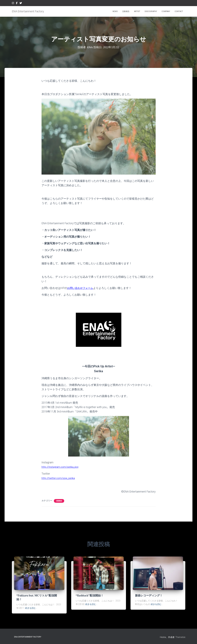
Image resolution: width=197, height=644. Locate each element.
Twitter (21, 3)
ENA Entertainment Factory (28, 637)
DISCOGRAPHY (151, 11)
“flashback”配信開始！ (90, 596)
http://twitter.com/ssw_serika (59, 478)
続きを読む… (31, 608)
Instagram (13, 3)
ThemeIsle (180, 637)
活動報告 (126, 11)
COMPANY (166, 11)
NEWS (115, 11)
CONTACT (179, 11)
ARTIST (137, 11)
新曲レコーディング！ (149, 596)
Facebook (17, 3)
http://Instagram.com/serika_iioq (61, 467)
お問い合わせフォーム (81, 288)
